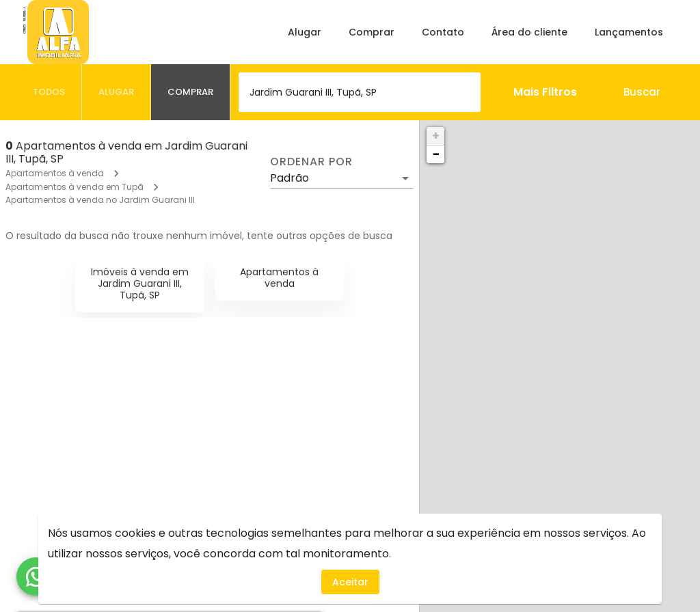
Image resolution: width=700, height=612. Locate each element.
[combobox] (360, 92)
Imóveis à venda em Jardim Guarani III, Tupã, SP (140, 283)
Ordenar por (311, 162)
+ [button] (436, 136)
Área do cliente (529, 32)
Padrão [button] (290, 178)
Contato (443, 32)
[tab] (49, 92)
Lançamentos (629, 32)
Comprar (372, 32)
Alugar (305, 32)
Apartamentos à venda (55, 173)
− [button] (436, 154)
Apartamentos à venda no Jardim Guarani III (100, 200)
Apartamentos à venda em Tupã (75, 187)
